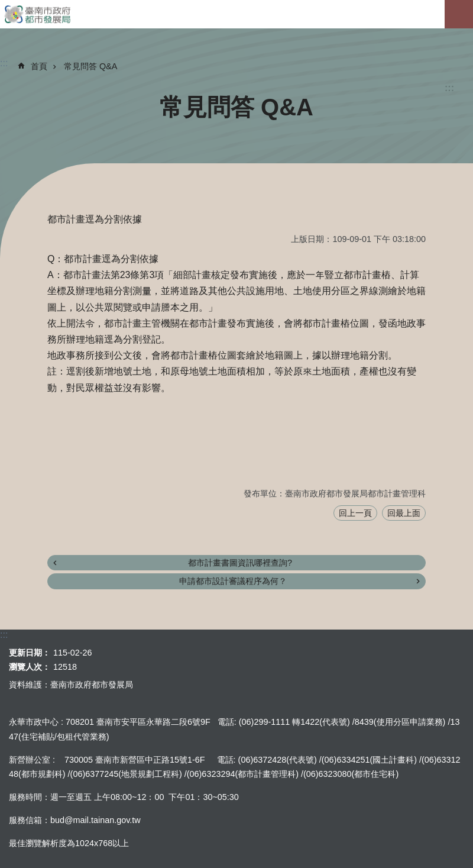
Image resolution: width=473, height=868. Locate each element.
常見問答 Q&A (90, 66)
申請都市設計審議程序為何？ (233, 581)
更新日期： (30, 653)
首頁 (39, 66)
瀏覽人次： (30, 667)
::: (449, 88)
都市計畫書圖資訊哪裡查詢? (240, 563)
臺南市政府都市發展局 (237, 14)
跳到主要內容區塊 (6, 6)
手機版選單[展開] (459, 14)
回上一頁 (355, 513)
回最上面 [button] (404, 513)
